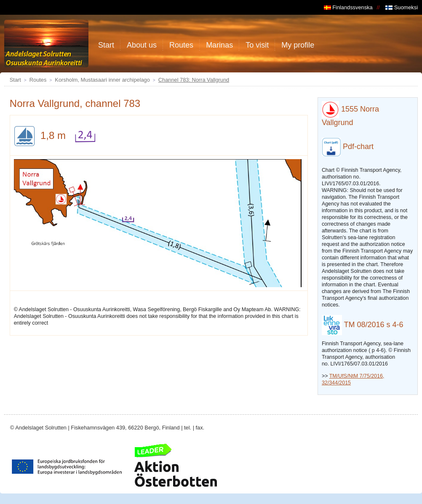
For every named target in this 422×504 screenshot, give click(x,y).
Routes (38, 80)
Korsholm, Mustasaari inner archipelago (102, 80)
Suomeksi (402, 7)
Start (15, 80)
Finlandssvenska (348, 7)
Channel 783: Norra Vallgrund (194, 80)
